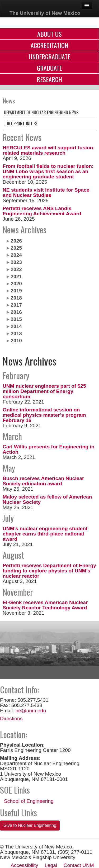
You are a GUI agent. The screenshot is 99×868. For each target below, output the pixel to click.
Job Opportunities (21, 124)
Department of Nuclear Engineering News (41, 112)
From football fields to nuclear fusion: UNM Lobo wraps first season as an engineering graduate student (48, 171)
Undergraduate (49, 56)
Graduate (49, 68)
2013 (16, 333)
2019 (16, 291)
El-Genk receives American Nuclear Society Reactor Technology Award (45, 605)
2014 (16, 326)
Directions (11, 718)
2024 (16, 255)
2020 (16, 284)
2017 (16, 305)
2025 (16, 248)
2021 (16, 276)
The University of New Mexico (45, 13)
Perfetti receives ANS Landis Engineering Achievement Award (42, 211)
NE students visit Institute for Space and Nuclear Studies (46, 193)
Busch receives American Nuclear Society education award (43, 481)
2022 (16, 269)
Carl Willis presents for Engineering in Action (48, 449)
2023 (16, 262)
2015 (16, 319)
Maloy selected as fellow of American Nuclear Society (47, 499)
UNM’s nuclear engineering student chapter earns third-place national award (45, 534)
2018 (16, 298)
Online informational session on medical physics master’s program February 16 (44, 415)
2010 (16, 341)
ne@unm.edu (31, 711)
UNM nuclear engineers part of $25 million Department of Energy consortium (44, 391)
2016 (16, 312)
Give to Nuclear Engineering (30, 825)
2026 (16, 241)
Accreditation (49, 45)
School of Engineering (29, 801)
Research (49, 79)
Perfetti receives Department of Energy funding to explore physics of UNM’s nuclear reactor (49, 571)
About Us (49, 34)
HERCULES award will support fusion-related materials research (49, 150)
